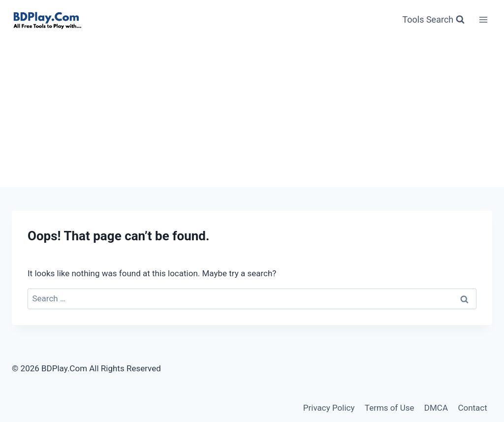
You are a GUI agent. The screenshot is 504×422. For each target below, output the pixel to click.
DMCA (436, 408)
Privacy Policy (329, 408)
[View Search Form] (433, 20)
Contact (472, 408)
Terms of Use (390, 408)
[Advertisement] (252, 113)
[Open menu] (483, 19)
